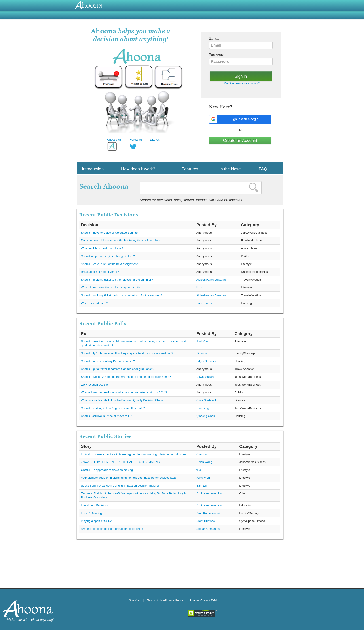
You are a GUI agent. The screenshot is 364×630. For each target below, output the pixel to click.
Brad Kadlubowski (208, 513)
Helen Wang (204, 462)
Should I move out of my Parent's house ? (108, 361)
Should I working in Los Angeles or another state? (113, 408)
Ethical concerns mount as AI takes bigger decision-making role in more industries (134, 454)
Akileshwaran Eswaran (211, 280)
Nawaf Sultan (205, 377)
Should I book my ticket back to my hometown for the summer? (122, 295)
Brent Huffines (205, 521)
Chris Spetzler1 (206, 400)
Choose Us (114, 140)
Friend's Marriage (92, 513)
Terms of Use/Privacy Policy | (166, 600)
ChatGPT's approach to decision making (107, 470)
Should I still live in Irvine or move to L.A (107, 416)
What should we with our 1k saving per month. (111, 287)
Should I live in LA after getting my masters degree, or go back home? (126, 377)
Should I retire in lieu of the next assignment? (110, 264)
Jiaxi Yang (203, 341)
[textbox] (201, 188)
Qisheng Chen (206, 416)
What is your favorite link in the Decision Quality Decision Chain (122, 400)
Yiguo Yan (203, 353)
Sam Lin (202, 486)
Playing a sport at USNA (97, 521)
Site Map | (136, 600)
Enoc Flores (204, 303)
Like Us (155, 140)
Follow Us (136, 140)
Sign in (241, 76)
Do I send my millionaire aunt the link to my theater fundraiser (120, 240)
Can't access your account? (242, 83)
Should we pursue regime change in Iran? (108, 256)
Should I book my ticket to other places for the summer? (117, 280)
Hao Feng (203, 408)
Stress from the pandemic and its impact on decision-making (120, 486)
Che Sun (202, 454)
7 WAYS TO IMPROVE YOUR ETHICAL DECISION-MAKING (120, 462)
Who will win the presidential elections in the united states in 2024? (124, 392)
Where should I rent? (94, 303)
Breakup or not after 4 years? (100, 272)
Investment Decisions (95, 505)
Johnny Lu (203, 478)
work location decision (95, 385)
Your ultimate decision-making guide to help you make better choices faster (129, 478)
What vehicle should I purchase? (102, 248)
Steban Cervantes (208, 529)
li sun (200, 287)
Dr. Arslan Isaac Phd (210, 493)
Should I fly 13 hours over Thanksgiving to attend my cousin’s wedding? (127, 353)
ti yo (199, 470)
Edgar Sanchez (206, 361)
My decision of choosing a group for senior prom (112, 529)
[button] (240, 119)
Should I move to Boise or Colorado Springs (109, 233)
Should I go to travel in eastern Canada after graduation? (117, 369)
